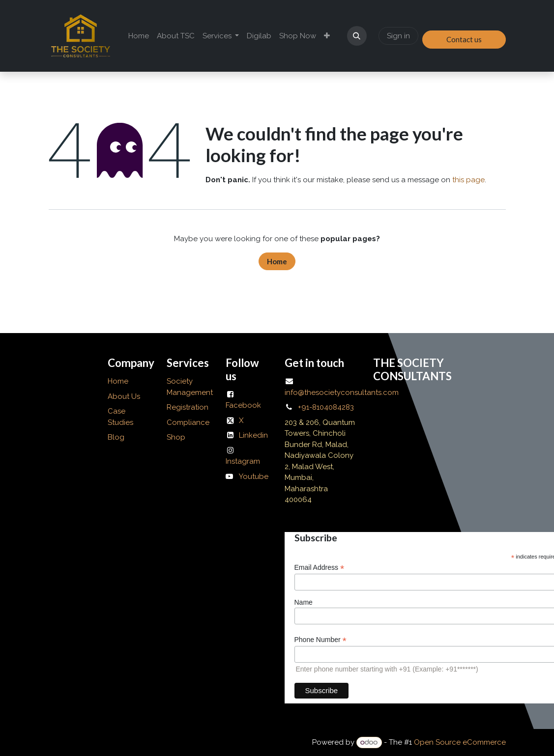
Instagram (243, 461)
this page (468, 180)
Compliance (188, 422)
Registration (188, 407)
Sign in (398, 36)
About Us (125, 396)
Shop (176, 437)
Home (277, 261)
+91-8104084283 (326, 407)
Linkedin (253, 435)
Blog (116, 437)
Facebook (243, 405)
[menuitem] (139, 36)
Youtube (254, 476)
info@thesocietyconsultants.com (342, 392)
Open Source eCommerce (460, 742)
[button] (357, 36)
